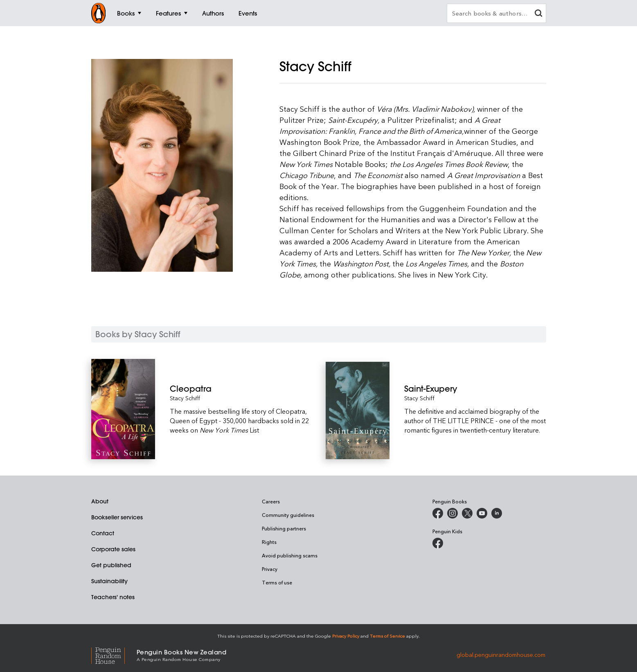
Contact (103, 533)
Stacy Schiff (185, 398)
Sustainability (109, 581)
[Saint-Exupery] (475, 389)
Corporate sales (113, 549)
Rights (269, 542)
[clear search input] (538, 14)
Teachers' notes (113, 597)
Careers (271, 501)
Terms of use (277, 582)
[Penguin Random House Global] (114, 655)
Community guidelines (288, 515)
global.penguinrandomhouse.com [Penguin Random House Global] (501, 655)
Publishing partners (284, 528)
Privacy (270, 569)
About (100, 501)
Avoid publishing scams (290, 555)
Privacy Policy (346, 636)
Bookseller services (117, 517)
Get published (111, 565)
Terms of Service (387, 636)
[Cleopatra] (241, 389)
